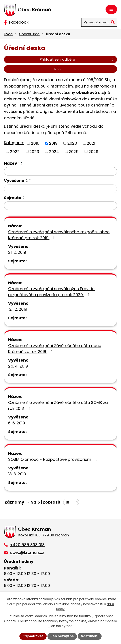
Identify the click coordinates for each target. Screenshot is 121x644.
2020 (72, 143)
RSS (85, 69)
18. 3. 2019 (17, 474)
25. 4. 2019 (18, 366)
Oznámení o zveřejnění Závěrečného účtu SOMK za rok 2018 (58, 405)
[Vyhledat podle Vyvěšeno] (60, 189)
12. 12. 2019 (18, 309)
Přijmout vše (33, 636)
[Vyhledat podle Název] (60, 171)
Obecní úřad (29, 34)
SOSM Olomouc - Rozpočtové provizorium (54, 459)
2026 (93, 151)
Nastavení (90, 636)
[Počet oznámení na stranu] (71, 502)
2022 (15, 151)
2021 (91, 143)
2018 (35, 143)
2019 (53, 143)
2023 (34, 151)
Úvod (8, 34)
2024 (54, 151)
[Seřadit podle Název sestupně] (22, 164)
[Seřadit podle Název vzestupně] (22, 162)
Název (12, 163)
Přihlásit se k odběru (77, 59)
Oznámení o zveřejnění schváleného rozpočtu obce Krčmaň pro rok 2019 (59, 235)
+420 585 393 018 (27, 545)
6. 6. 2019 (17, 423)
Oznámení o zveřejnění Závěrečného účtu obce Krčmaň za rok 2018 (55, 349)
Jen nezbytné (62, 636)
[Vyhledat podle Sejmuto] (60, 206)
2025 (74, 151)
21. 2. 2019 (17, 252)
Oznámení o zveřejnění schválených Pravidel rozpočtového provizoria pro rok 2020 (52, 292)
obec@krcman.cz (27, 552)
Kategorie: (14, 143)
